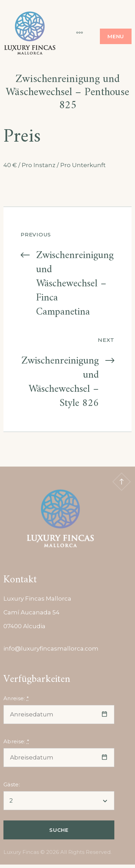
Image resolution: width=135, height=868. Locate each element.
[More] (76, 33)
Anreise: (16, 698)
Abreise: (16, 741)
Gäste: (12, 784)
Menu (116, 36)
